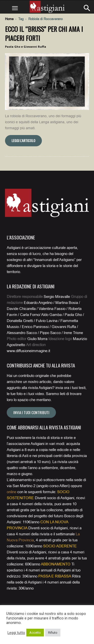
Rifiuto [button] (53, 633)
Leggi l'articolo (23, 140)
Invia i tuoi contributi (31, 412)
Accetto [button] (35, 633)
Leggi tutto (16, 633)
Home (9, 19)
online (12, 492)
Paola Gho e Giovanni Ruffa (26, 47)
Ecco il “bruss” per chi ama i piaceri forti (44, 34)
